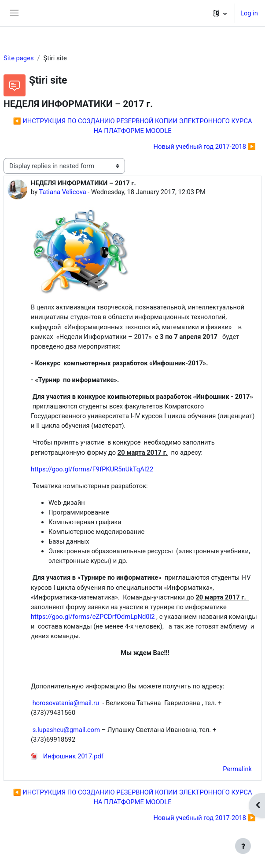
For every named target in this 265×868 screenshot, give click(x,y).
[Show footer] (243, 846)
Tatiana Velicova (63, 192)
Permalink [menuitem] (237, 769)
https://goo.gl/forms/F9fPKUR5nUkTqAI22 (92, 469)
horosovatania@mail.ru (66, 703)
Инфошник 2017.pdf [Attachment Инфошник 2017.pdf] (67, 756)
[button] (220, 13)
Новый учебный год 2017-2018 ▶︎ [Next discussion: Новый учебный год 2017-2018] (205, 147)
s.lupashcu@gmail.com (66, 730)
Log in (249, 13)
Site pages (19, 58)
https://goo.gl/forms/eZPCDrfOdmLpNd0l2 (93, 617)
